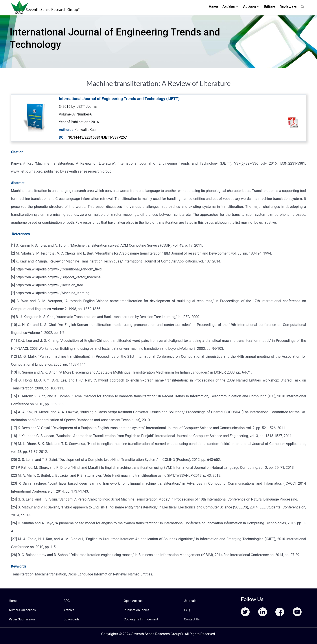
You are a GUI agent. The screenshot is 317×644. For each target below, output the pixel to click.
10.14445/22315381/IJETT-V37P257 (98, 137)
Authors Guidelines (22, 610)
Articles (69, 610)
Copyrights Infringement (140, 619)
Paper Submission (21, 619)
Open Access (133, 601)
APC (67, 601)
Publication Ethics (136, 610)
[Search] (302, 4)
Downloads (71, 619)
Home (13, 601)
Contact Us (192, 619)
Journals (190, 601)
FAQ (187, 610)
